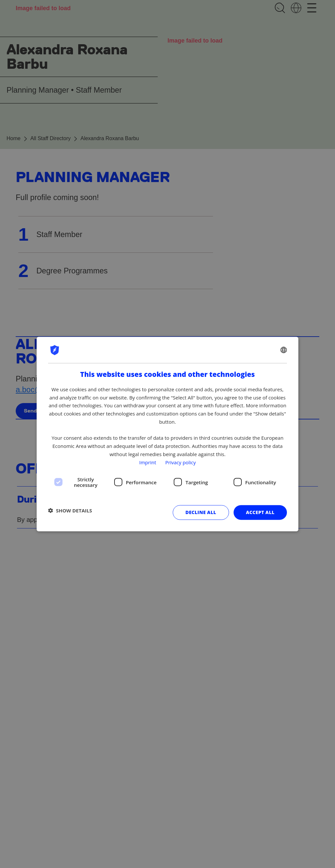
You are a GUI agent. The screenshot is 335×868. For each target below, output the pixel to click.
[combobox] (284, 350)
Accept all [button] (260, 512)
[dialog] (167, 434)
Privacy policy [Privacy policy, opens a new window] (181, 462)
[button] (70, 510)
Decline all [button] (201, 512)
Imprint (148, 462)
